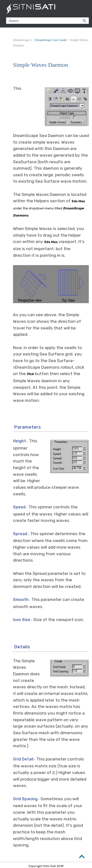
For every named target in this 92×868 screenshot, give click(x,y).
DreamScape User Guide (51, 40)
